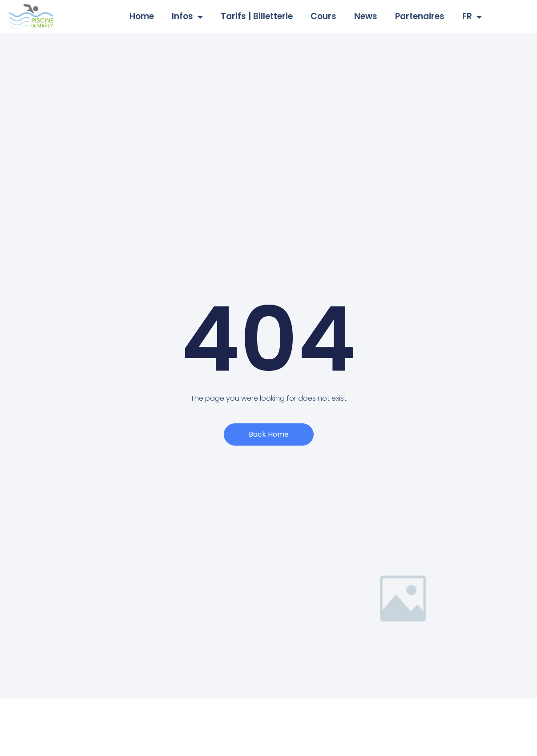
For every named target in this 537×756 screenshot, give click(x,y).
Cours (323, 16)
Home (142, 16)
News (366, 16)
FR (472, 17)
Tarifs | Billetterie (257, 16)
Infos (187, 17)
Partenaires (420, 16)
